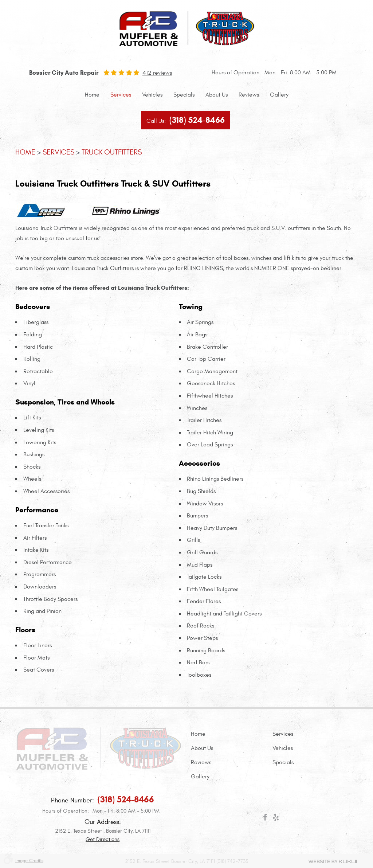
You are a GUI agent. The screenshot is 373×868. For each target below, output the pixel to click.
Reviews (249, 95)
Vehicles (152, 95)
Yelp (276, 819)
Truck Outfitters (112, 152)
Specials (184, 95)
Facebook (265, 819)
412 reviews (157, 73)
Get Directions (103, 839)
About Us (217, 95)
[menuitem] (92, 95)
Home (92, 95)
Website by (333, 861)
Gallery (279, 95)
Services (121, 95)
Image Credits (29, 861)
